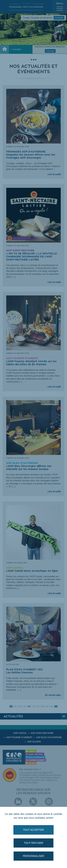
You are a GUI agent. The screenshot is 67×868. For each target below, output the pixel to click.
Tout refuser (33, 843)
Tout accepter (33, 830)
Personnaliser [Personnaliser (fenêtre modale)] (33, 856)
